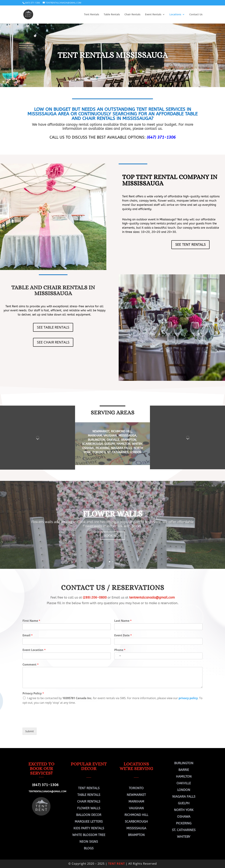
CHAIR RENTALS (89, 802)
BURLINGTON (96, 440)
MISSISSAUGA (127, 436)
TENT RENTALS (89, 788)
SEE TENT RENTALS (190, 245)
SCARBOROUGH (92, 444)
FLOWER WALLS (113, 514)
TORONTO (99, 452)
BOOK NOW (113, 536)
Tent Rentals (92, 15)
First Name (31, 621)
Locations (175, 15)
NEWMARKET (101, 431)
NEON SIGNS (89, 842)
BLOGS (89, 848)
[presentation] (49, 722)
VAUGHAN (110, 436)
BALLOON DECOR (89, 815)
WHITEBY (184, 837)
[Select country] (118, 656)
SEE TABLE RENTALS (53, 327)
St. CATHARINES (118, 452)
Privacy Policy (33, 693)
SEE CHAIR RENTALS (53, 342)
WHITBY (137, 444)
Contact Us (196, 15)
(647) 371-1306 (32, 3)
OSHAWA (88, 448)
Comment (31, 665)
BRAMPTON (129, 440)
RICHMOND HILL (121, 431)
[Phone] (158, 656)
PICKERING (102, 448)
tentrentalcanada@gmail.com (152, 597)
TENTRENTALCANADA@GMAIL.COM (47, 791)
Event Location (34, 650)
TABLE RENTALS (89, 795)
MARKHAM (95, 436)
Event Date (123, 635)
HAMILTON (123, 444)
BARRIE (184, 770)
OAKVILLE (113, 440)
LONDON (136, 452)
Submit (30, 731)
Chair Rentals (132, 15)
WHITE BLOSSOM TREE (89, 835)
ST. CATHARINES (184, 830)
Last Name (123, 621)
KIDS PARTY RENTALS (89, 828)
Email (28, 635)
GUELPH (110, 444)
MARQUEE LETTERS (89, 822)
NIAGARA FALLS (121, 448)
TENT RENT (116, 864)
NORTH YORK (184, 810)
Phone (120, 650)
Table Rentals (112, 15)
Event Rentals (153, 15)
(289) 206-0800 (95, 597)
